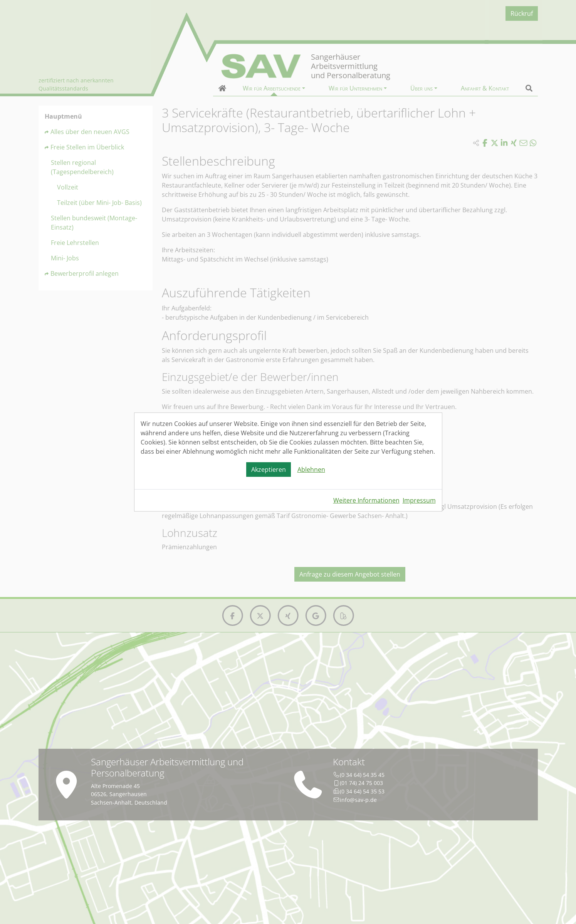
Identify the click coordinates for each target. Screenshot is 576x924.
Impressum (419, 500)
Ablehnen (311, 470)
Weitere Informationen (366, 500)
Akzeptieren (269, 470)
